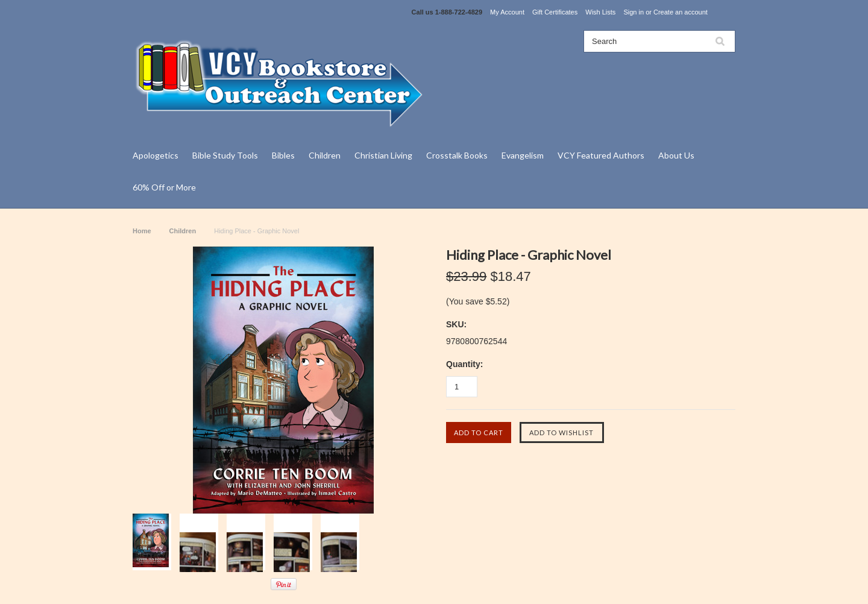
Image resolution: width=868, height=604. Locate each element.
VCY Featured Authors (601, 155)
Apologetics (156, 155)
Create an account (681, 12)
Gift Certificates (555, 12)
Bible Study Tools (225, 155)
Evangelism (523, 155)
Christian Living (383, 155)
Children (325, 155)
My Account (507, 12)
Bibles (283, 155)
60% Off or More (164, 187)
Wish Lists (600, 12)
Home (142, 231)
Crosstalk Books (457, 155)
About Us (676, 155)
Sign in (634, 12)
